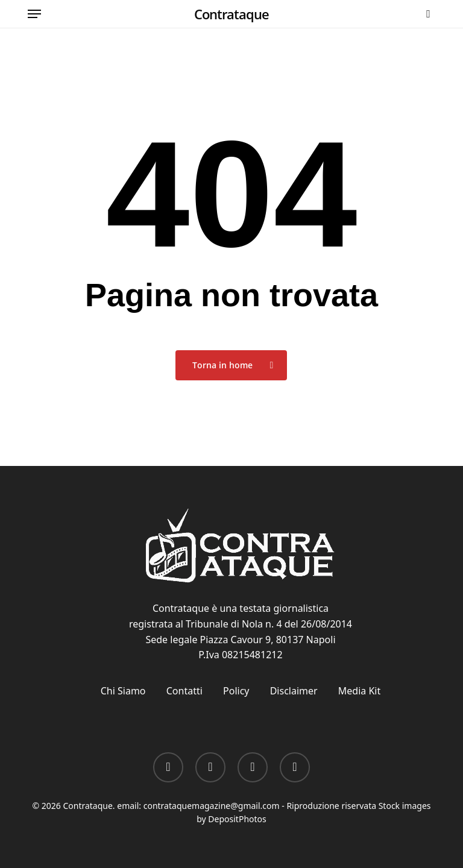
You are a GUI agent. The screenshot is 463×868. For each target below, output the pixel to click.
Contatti (184, 691)
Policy (236, 691)
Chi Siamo (123, 691)
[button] (34, 14)
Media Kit (359, 691)
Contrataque (231, 14)
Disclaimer (294, 691)
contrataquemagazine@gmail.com (212, 806)
